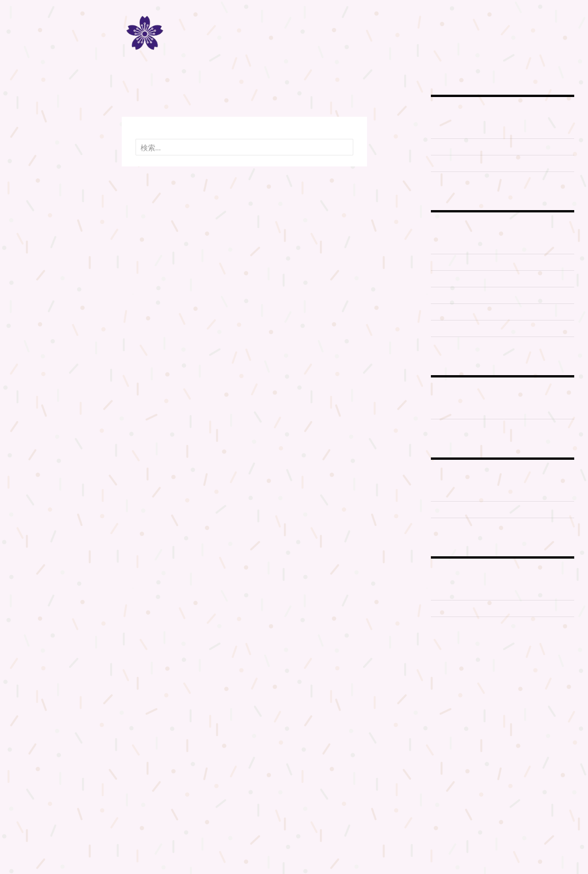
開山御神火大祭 (456, 509)
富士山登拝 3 (452, 279)
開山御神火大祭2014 (464, 526)
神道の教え (449, 130)
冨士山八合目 (32, 143)
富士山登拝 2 (452, 262)
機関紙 (23, 154)
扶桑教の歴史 (32, 121)
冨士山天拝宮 (452, 411)
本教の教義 (449, 163)
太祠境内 (445, 608)
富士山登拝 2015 (458, 312)
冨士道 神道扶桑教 (294, 36)
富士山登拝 (29, 132)
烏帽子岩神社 (452, 427)
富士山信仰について (463, 147)
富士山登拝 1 (452, 246)
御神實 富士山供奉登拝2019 (476, 328)
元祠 (438, 493)
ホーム (23, 110)
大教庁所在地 (452, 625)
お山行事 (445, 295)
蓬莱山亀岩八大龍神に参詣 (474, 345)
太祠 (438, 592)
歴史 (438, 180)
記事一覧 (26, 165)
